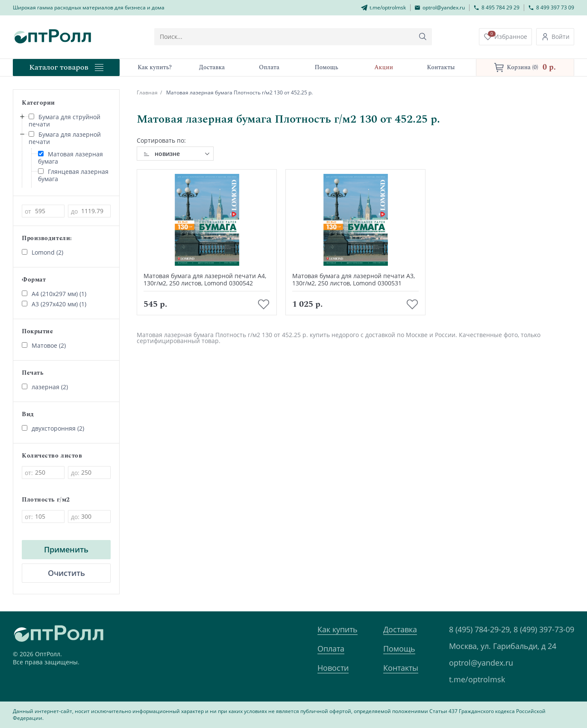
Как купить (338, 629)
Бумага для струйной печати (65, 120)
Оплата (331, 649)
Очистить (66, 573)
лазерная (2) (45, 387)
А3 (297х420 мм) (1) (54, 304)
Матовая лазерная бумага (70, 158)
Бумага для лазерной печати (65, 138)
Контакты (401, 668)
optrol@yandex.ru (481, 663)
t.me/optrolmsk (477, 679)
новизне (167, 154)
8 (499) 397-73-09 (544, 629)
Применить (66, 549)
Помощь (399, 649)
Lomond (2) (43, 252)
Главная (147, 92)
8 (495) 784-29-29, (480, 629)
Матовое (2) (44, 345)
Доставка (400, 629)
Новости (333, 668)
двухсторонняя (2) (53, 428)
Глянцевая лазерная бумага (73, 175)
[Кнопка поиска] (423, 37)
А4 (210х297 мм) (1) (54, 294)
